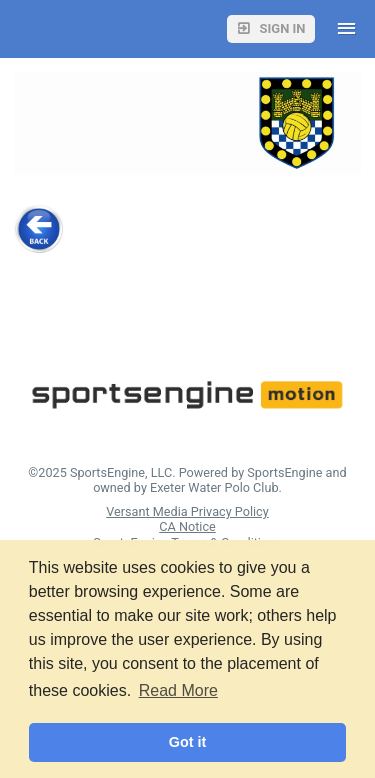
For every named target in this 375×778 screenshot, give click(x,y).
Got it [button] (188, 742)
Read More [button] (178, 690)
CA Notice (187, 526)
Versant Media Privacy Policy (187, 511)
